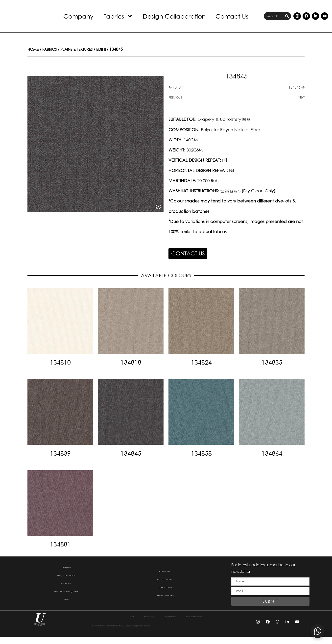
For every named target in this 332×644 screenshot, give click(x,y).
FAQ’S (107, 624)
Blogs (66, 608)
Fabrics (118, 16)
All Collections (164, 572)
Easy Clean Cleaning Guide (66, 598)
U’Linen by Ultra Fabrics (165, 603)
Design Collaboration (174, 16)
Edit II (107, 49)
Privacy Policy (133, 624)
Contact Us (232, 16)
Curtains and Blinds (164, 592)
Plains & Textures (80, 49)
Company (78, 16)
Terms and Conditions (212, 624)
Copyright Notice (169, 624)
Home (34, 49)
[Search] (287, 16)
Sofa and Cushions (165, 582)
